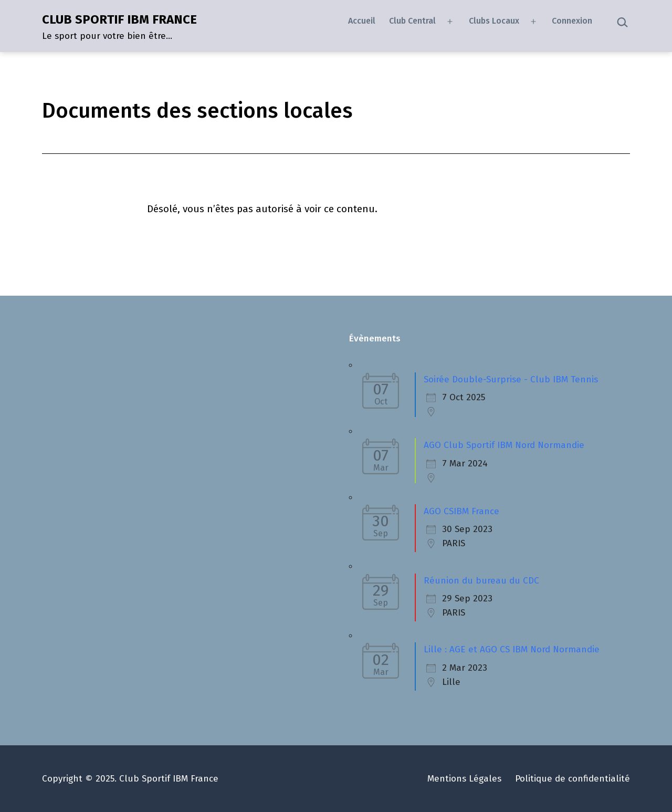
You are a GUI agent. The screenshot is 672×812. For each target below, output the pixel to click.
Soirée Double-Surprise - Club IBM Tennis (511, 379)
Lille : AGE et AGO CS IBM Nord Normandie (512, 649)
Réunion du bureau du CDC (481, 581)
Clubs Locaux (494, 21)
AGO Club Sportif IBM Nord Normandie (504, 445)
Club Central (412, 21)
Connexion (572, 21)
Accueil (362, 21)
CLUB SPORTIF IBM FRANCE (119, 19)
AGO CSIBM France (461, 511)
